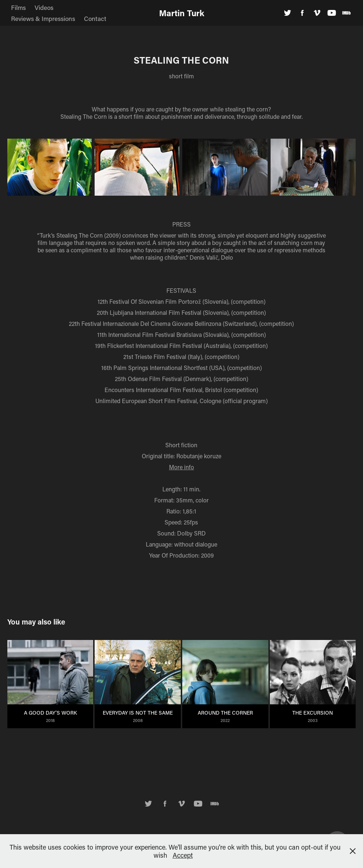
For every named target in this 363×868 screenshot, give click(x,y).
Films (18, 7)
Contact (95, 18)
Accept (183, 855)
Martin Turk (182, 13)
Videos (44, 7)
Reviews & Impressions (43, 18)
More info (181, 467)
